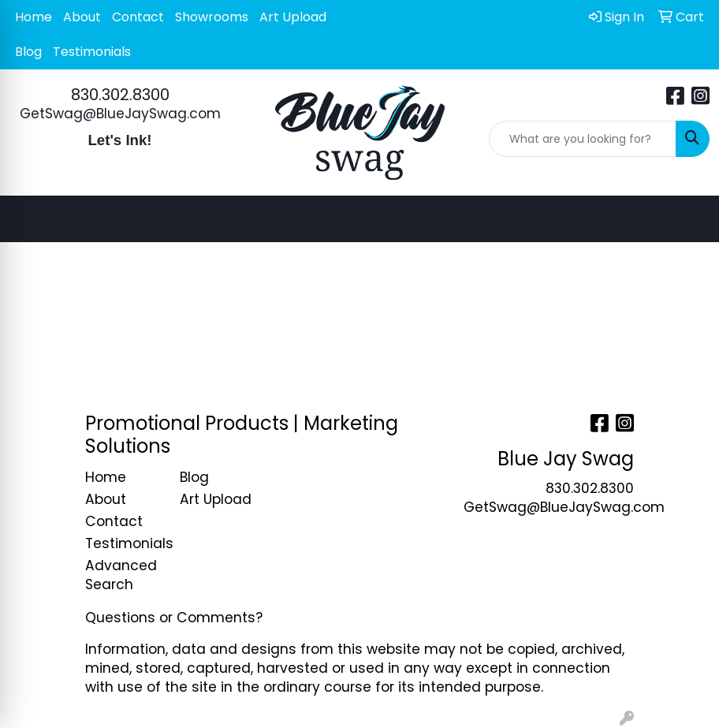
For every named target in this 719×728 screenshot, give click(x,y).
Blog (28, 52)
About (82, 17)
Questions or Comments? (174, 618)
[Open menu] (687, 219)
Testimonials (92, 52)
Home (34, 17)
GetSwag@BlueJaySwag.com (120, 114)
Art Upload (293, 17)
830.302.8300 (120, 95)
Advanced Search (121, 575)
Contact (138, 17)
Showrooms (212, 17)
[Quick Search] (583, 139)
